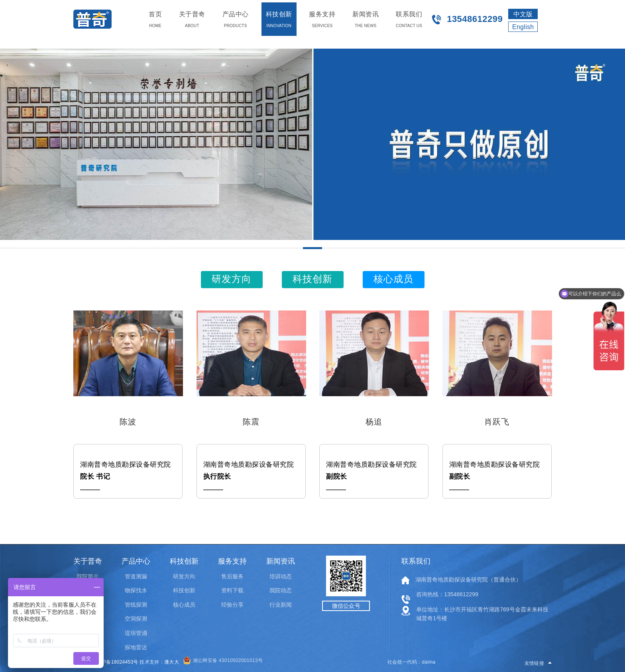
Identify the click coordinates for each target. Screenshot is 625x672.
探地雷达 (136, 647)
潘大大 (172, 662)
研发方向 (184, 576)
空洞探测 (136, 619)
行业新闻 (281, 605)
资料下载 (232, 590)
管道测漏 (136, 576)
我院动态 (281, 590)
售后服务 (232, 576)
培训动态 (281, 576)
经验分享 (232, 605)
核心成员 (184, 605)
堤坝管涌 (136, 633)
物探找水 (136, 590)
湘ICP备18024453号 (116, 662)
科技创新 (184, 590)
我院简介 (88, 576)
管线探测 (136, 605)
